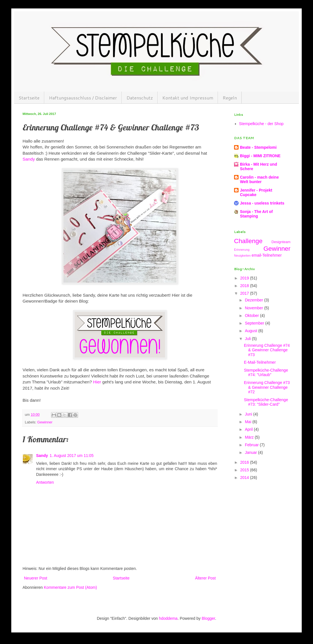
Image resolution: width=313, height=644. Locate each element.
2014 (245, 478)
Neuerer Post (36, 578)
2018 (245, 286)
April (249, 429)
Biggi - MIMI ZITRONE (260, 156)
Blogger (208, 618)
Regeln (230, 98)
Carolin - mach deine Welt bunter (259, 179)
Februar (252, 445)
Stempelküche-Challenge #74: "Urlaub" (266, 373)
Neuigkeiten (242, 256)
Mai (248, 422)
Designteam (281, 242)
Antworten (45, 482)
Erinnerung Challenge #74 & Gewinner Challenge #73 (267, 350)
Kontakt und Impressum (188, 98)
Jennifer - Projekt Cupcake (256, 192)
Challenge (248, 241)
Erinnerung (242, 250)
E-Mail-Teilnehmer (260, 362)
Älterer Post (205, 578)
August (251, 331)
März (250, 437)
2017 (245, 293)
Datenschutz (140, 98)
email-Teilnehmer (267, 255)
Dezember (254, 300)
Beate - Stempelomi (258, 147)
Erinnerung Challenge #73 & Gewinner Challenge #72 (267, 387)
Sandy (29, 159)
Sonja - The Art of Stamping (256, 214)
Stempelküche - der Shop (261, 124)
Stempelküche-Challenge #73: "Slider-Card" (266, 402)
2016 (245, 462)
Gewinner (45, 422)
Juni (249, 414)
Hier (97, 382)
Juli (248, 339)
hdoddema (168, 618)
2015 (245, 470)
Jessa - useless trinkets (262, 203)
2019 (245, 278)
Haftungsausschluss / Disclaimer (83, 98)
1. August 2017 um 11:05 (72, 456)
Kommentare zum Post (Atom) (70, 587)
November (254, 308)
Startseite (29, 98)
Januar (251, 452)
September (255, 323)
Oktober (252, 316)
